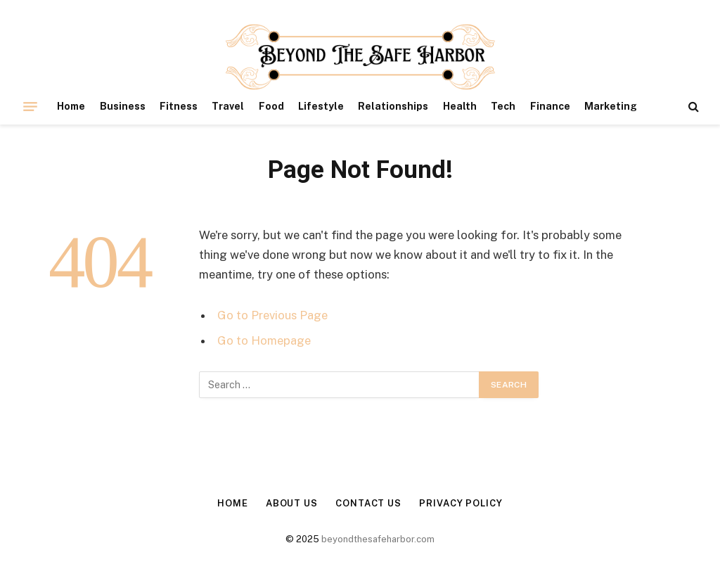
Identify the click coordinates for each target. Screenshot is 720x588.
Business (123, 106)
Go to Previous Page (272, 315)
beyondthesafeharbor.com (378, 539)
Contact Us (368, 503)
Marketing (611, 106)
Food (271, 106)
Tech (503, 106)
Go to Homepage (264, 340)
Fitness (179, 106)
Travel (228, 106)
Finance (550, 106)
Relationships (393, 106)
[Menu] (30, 106)
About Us (292, 503)
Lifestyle (321, 106)
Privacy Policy (461, 503)
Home (71, 106)
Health (460, 106)
